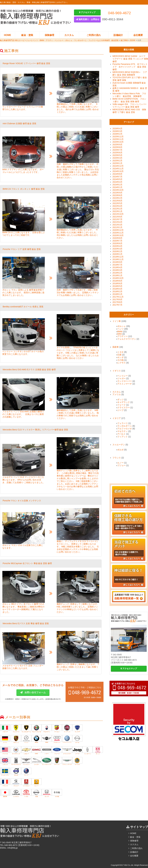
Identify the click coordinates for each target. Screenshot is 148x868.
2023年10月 (118, 190)
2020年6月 (117, 243)
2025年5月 (117, 155)
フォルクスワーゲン (127, 339)
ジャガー (122, 378)
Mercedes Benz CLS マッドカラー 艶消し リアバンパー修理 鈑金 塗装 (35, 430)
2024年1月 (117, 187)
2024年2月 (117, 185)
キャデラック (124, 402)
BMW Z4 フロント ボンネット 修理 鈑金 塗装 (24, 189)
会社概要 (138, 35)
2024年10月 (118, 171)
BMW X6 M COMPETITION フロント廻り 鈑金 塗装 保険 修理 (129, 100)
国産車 (116, 347)
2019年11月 (118, 259)
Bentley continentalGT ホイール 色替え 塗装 (23, 307)
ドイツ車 (117, 321)
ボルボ (120, 450)
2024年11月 (118, 169)
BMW (120, 332)
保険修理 (49, 35)
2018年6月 (117, 283)
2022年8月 (117, 201)
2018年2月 (117, 291)
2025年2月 (117, 161)
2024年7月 (117, 177)
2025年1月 (117, 163)
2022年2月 (117, 209)
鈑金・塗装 (27, 35)
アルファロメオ (125, 429)
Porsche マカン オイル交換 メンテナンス (22, 501)
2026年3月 (117, 131)
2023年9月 (117, 193)
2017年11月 (118, 297)
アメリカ (117, 394)
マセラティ (123, 431)
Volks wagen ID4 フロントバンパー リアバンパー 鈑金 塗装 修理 (129, 106)
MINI (120, 334)
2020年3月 (117, 249)
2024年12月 (118, 166)
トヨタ (120, 352)
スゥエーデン (119, 445)
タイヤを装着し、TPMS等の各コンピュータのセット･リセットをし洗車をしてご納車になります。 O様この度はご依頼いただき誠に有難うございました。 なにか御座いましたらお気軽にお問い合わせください (78, 353)
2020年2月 (117, 251)
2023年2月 (117, 198)
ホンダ (120, 357)
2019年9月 (117, 262)
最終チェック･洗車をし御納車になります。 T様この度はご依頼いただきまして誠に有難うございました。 (78, 667)
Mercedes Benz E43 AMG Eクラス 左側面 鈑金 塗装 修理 (29, 370)
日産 (119, 355)
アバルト (122, 434)
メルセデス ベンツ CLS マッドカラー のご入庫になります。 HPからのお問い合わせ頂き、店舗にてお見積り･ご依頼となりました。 (24, 480)
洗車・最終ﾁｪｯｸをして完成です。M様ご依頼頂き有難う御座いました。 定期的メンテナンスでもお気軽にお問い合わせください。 (78, 292)
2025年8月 (117, 147)
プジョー (122, 465)
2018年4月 (117, 289)
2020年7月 (117, 241)
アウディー (123, 336)
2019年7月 (117, 265)
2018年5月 (117, 286)
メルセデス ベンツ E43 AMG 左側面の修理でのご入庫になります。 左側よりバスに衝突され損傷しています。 (23, 414)
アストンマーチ (125, 384)
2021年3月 (117, 225)
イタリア (117, 418)
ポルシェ (122, 326)
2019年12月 (118, 257)
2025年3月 (117, 158)
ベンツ (120, 329)
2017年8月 (117, 302)
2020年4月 (117, 246)
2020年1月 (117, 254)
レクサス (122, 363)
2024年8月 (117, 174)
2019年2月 (117, 273)
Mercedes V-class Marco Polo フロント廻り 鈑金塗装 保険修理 (129, 95)
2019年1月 (117, 275)
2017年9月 (117, 299)
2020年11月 (118, 233)
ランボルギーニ (125, 426)
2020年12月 (118, 230)
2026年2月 (117, 134)
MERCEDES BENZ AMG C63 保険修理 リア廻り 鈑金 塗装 (129, 111)
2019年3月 (117, 270)
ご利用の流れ (94, 35)
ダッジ (120, 399)
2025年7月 (117, 150)
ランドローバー (125, 381)
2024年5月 (117, 179)
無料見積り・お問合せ (88, 19)
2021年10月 (118, 214)
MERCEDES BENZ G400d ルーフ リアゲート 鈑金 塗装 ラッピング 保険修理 (130, 59)
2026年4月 (117, 129)
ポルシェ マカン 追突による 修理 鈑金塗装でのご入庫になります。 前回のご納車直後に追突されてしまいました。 (23, 292)
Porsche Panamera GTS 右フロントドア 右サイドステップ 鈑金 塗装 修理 (130, 67)
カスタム (69, 35)
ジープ (120, 410)
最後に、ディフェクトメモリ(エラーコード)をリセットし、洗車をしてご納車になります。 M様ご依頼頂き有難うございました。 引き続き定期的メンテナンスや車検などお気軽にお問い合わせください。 (78, 547)
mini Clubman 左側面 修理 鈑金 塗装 (19, 123)
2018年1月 (117, 294)
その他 (120, 360)
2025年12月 (118, 137)
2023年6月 (117, 195)
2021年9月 (117, 217)
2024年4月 (117, 182)
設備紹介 (118, 35)
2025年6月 (117, 153)
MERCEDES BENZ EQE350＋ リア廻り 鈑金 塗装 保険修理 (130, 73)
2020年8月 (117, 238)
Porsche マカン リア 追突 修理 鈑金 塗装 (22, 249)
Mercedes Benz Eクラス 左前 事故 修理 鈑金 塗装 (26, 623)
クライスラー (124, 408)
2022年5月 (117, 203)
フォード (122, 405)
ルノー (120, 463)
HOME (8, 35)
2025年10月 (118, 142)
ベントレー (123, 376)
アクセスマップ (87, 12)
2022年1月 (117, 211)
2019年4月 (117, 267)
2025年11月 (118, 139)
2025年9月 (117, 145)
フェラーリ (123, 423)
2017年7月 (117, 305)
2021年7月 (117, 219)
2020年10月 (118, 235)
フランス (117, 458)
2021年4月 (117, 222)
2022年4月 (117, 206)
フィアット (123, 437)
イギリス (117, 371)
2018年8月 (117, 281)
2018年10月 (118, 278)
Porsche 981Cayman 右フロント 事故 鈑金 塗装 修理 (27, 563)
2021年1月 (117, 227)
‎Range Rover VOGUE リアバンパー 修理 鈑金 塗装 (26, 63)
